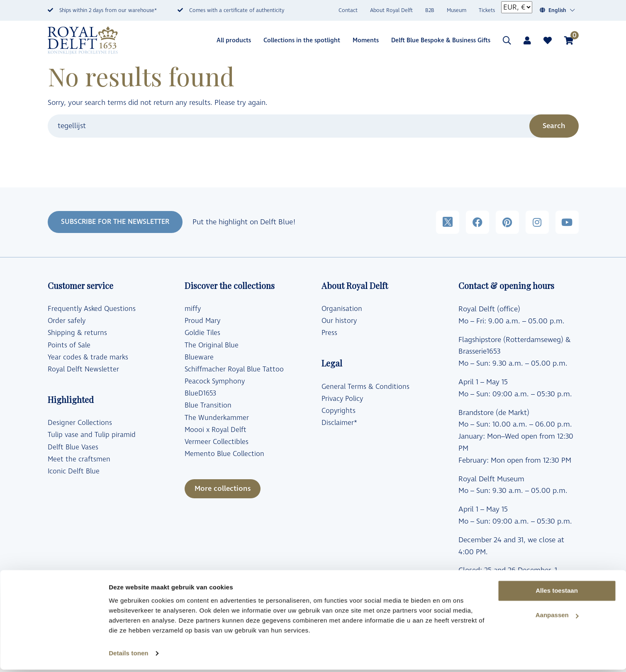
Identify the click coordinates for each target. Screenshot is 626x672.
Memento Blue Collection (224, 454)
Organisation (342, 309)
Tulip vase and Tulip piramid (92, 435)
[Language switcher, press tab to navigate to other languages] (562, 11)
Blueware (199, 357)
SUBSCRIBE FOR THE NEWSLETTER (115, 222)
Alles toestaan (557, 593)
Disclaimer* (339, 423)
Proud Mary (202, 321)
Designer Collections (80, 423)
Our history (339, 321)
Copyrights (339, 411)
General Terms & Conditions (365, 387)
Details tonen (128, 656)
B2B (430, 11)
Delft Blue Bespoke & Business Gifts (441, 40)
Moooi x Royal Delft (216, 430)
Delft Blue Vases (73, 447)
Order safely (67, 321)
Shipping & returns (77, 333)
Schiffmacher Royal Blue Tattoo (234, 369)
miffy (193, 309)
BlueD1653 (200, 393)
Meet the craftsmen (79, 459)
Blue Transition (208, 405)
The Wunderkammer (217, 418)
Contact (348, 11)
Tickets (487, 11)
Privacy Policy (342, 399)
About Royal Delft (391, 11)
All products (234, 40)
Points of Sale (69, 345)
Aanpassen (557, 618)
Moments (366, 40)
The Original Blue (212, 345)
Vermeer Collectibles (217, 442)
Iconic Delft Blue (74, 471)
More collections (223, 489)
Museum (457, 11)
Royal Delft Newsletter (83, 369)
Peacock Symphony (215, 381)
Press (329, 333)
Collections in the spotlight (302, 40)
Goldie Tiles (202, 333)
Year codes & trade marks (88, 357)
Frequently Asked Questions (92, 309)
